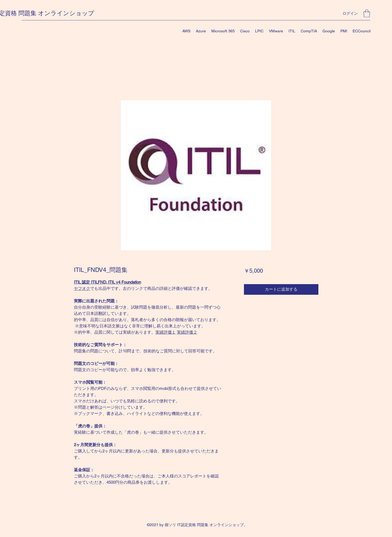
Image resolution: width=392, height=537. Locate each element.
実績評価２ (187, 332)
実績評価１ (166, 332)
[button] (367, 13)
